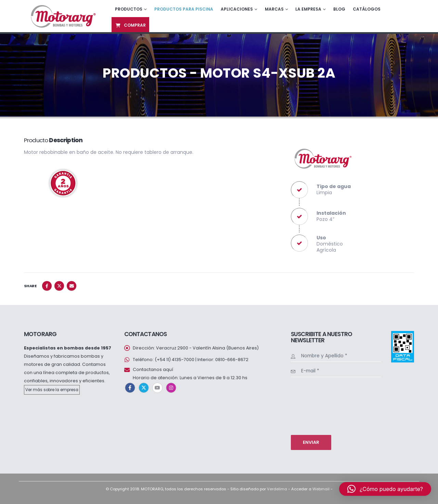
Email (72, 286)
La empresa (308, 9)
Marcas (274, 9)
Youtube (157, 388)
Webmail (321, 489)
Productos (129, 9)
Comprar (130, 25)
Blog (339, 9)
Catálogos (367, 9)
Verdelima (277, 489)
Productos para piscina (184, 9)
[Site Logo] (62, 16)
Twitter (59, 286)
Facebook (47, 286)
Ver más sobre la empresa (52, 390)
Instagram (171, 388)
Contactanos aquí (153, 369)
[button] (385, 489)
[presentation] (319, 405)
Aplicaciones (237, 9)
